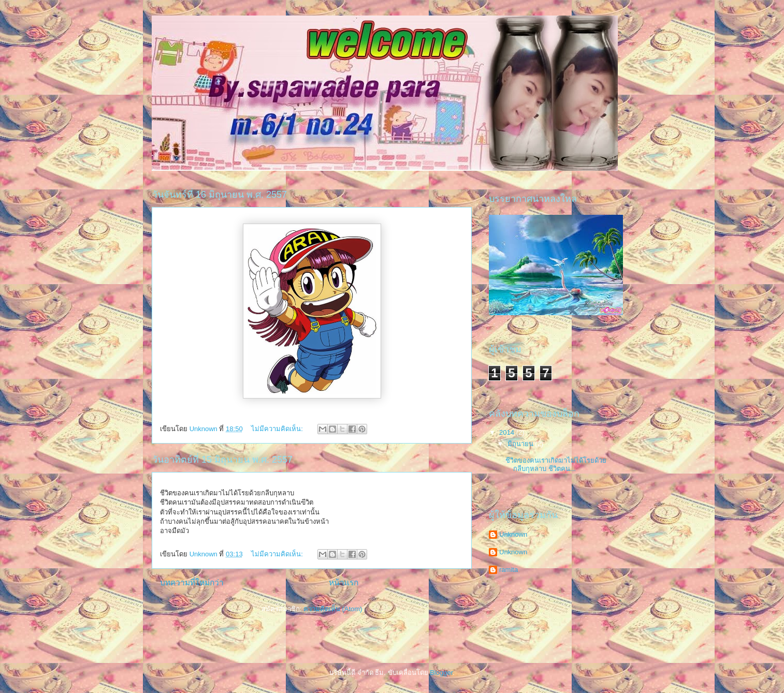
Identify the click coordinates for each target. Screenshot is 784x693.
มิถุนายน (521, 444)
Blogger (441, 673)
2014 (508, 432)
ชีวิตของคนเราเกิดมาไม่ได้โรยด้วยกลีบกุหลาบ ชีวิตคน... (556, 465)
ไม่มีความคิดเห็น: (278, 429)
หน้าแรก (344, 583)
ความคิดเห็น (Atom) (333, 609)
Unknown (513, 534)
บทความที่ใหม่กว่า (192, 583)
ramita (509, 570)
